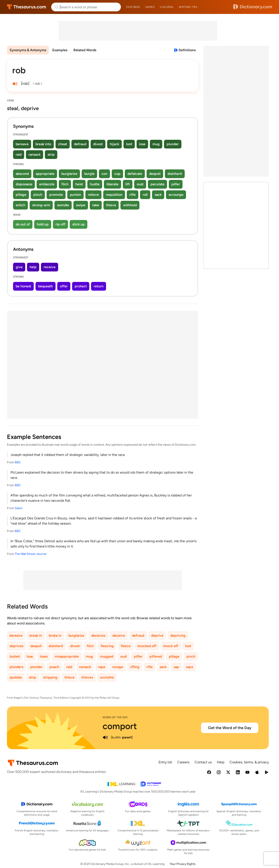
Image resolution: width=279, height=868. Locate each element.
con (104, 174)
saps (189, 667)
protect (81, 286)
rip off (60, 224)
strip (51, 154)
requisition (114, 195)
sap (176, 667)
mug (156, 144)
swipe (81, 205)
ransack (35, 154)
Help (221, 762)
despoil (155, 174)
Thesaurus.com (26, 7)
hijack (114, 144)
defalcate (135, 174)
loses (44, 656)
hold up (43, 224)
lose (142, 144)
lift (128, 184)
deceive (119, 635)
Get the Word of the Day (230, 728)
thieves (87, 677)
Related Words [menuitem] (85, 50)
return (99, 286)
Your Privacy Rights (183, 864)
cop (117, 174)
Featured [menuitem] (133, 7)
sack (158, 195)
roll (145, 195)
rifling (135, 667)
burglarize (69, 174)
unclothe (107, 677)
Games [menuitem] (150, 7)
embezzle (47, 184)
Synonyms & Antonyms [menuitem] (28, 50)
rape (102, 667)
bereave (22, 144)
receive (50, 267)
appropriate (45, 174)
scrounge (176, 195)
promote (56, 195)
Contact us (203, 762)
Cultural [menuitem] (167, 7)
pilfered (156, 656)
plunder (173, 144)
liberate (112, 184)
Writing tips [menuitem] (188, 7)
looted (15, 656)
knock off (171, 646)
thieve (111, 205)
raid (19, 154)
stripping (50, 677)
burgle (89, 174)
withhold (130, 205)
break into (43, 144)
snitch (20, 205)
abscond (22, 174)
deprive (157, 635)
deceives (98, 635)
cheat (63, 144)
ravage (118, 667)
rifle (133, 195)
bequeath (46, 286)
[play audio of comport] (105, 737)
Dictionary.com (253, 7)
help (33, 267)
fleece (126, 646)
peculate (157, 184)
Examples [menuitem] (60, 50)
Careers (183, 762)
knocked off (147, 646)
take (96, 205)
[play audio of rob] (15, 84)
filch (65, 184)
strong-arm (41, 205)
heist (79, 184)
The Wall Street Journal (30, 554)
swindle (63, 205)
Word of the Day (115, 717)
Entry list (165, 762)
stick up (79, 224)
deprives (16, 646)
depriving (178, 635)
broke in (55, 635)
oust (140, 184)
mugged (107, 656)
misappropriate (67, 656)
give (19, 267)
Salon (19, 508)
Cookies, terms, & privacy (249, 762)
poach (54, 667)
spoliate (16, 677)
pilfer (176, 184)
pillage (21, 195)
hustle (95, 184)
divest (98, 144)
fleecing (107, 646)
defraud (80, 144)
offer (64, 286)
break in (36, 635)
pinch (38, 195)
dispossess (24, 184)
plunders (16, 667)
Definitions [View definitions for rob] (187, 50)
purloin (75, 195)
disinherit (175, 174)
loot (129, 144)
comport (120, 726)
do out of (23, 224)
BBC (18, 462)
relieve (93, 195)
